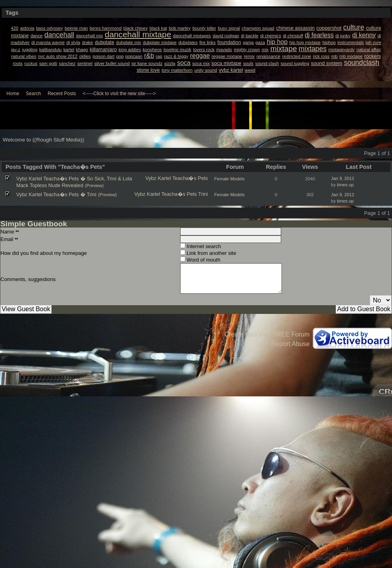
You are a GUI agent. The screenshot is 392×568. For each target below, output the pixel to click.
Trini (203, 194)
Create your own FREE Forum (267, 334)
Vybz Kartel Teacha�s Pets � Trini (56, 194)
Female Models (229, 179)
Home (13, 94)
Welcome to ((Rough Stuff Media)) (44, 140)
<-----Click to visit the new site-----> (119, 94)
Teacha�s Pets (190, 178)
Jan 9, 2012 (343, 178)
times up (345, 185)
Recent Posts (62, 94)
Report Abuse (290, 344)
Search (33, 94)
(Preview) (94, 186)
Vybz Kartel (158, 178)
